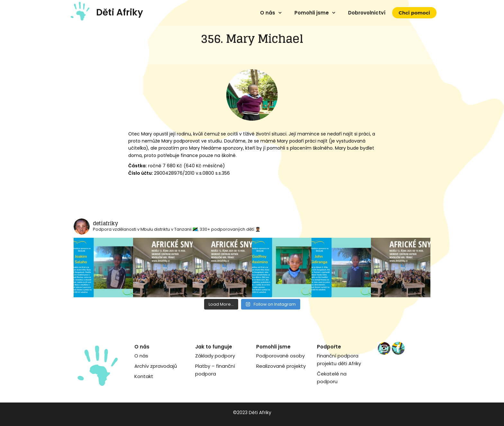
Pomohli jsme (312, 13)
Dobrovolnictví (367, 13)
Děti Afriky (120, 12)
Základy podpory (215, 356)
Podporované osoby (280, 356)
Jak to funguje (214, 347)
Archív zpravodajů (156, 366)
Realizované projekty (281, 366)
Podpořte (329, 347)
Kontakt (144, 376)
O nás (268, 13)
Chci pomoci (414, 13)
